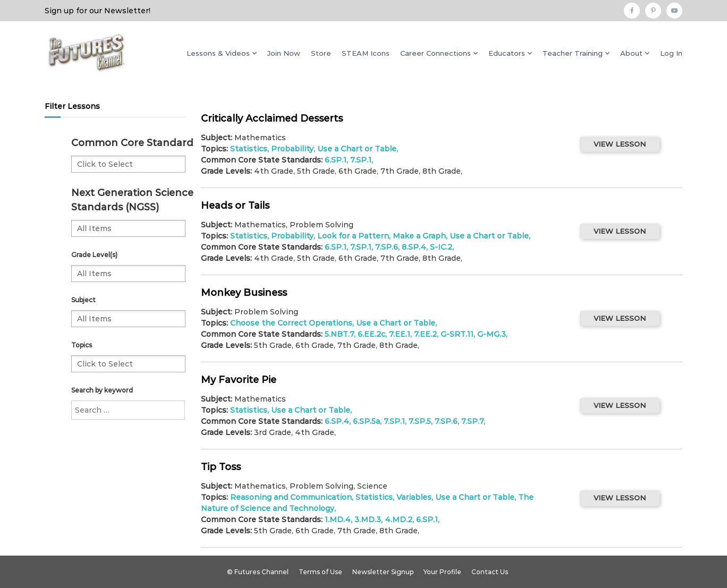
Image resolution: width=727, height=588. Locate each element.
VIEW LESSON (620, 144)
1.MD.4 (338, 519)
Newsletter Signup (383, 572)
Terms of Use (320, 572)
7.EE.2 (425, 334)
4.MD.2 (399, 519)
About (631, 53)
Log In (671, 53)
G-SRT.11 (457, 334)
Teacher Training (573, 53)
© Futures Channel (258, 572)
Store (321, 53)
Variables (414, 497)
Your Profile (442, 572)
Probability (292, 149)
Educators (507, 53)
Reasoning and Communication (291, 497)
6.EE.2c (371, 334)
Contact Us (490, 572)
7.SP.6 (387, 247)
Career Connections (436, 53)
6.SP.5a (366, 421)
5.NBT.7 (339, 334)
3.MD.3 (368, 519)
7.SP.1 (361, 160)
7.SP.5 (420, 421)
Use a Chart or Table (357, 149)
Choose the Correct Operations (291, 323)
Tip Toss (221, 467)
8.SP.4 (414, 247)
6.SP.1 (336, 160)
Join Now (284, 53)
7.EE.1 (400, 334)
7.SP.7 (472, 421)
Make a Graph (419, 236)
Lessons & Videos (218, 53)
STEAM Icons (366, 53)
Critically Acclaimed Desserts (272, 118)
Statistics (249, 149)
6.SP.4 (337, 421)
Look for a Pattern (353, 236)
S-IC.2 (441, 247)
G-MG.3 (492, 334)
